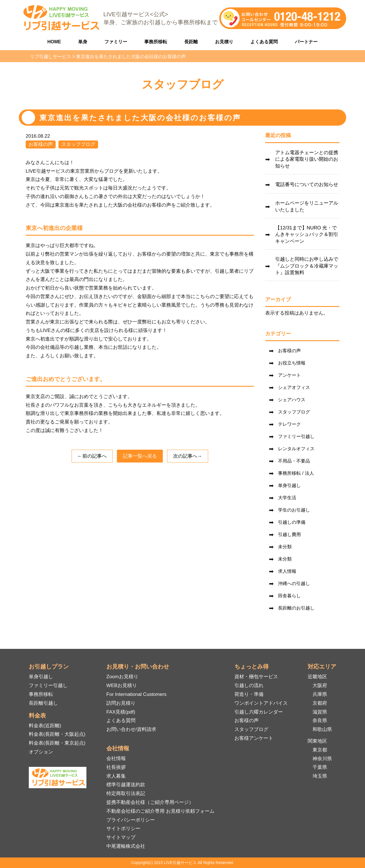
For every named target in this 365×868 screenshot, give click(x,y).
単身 (83, 42)
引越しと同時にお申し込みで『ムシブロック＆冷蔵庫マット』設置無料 (307, 266)
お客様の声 (41, 144)
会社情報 (116, 758)
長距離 (191, 42)
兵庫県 (320, 694)
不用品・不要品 (294, 461)
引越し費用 (289, 534)
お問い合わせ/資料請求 (131, 729)
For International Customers (136, 694)
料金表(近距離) (45, 726)
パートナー (306, 42)
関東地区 (317, 741)
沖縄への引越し (294, 583)
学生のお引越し (294, 510)
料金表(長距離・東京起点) (57, 743)
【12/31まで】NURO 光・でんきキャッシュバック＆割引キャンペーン (307, 235)
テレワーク (289, 424)
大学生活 (287, 498)
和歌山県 (322, 729)
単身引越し (289, 485)
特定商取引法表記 (126, 793)
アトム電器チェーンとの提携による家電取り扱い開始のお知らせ (307, 159)
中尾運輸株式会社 (126, 846)
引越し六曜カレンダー (259, 712)
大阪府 (320, 685)
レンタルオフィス (296, 449)
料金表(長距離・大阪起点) (57, 734)
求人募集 (116, 776)
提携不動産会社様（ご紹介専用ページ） (150, 802)
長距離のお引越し (296, 608)
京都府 (320, 703)
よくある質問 (264, 42)
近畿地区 (317, 677)
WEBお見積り (122, 685)
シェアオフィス (294, 387)
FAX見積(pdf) (121, 712)
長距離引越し (43, 703)
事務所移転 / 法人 (296, 473)
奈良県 (320, 721)
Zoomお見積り (122, 677)
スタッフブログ (78, 144)
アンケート (289, 375)
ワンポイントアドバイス (261, 703)
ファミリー (116, 42)
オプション (41, 752)
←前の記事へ (92, 456)
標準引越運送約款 (126, 785)
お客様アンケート (254, 738)
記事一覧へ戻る (140, 456)
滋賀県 (320, 712)
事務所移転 (156, 42)
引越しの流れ (249, 685)
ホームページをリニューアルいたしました (307, 206)
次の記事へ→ (188, 456)
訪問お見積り (121, 703)
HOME (54, 42)
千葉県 (320, 767)
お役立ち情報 (292, 363)
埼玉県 (320, 776)
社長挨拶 (116, 767)
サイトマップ (121, 837)
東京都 (320, 750)
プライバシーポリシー (131, 820)
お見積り (224, 42)
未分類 (285, 547)
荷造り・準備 (249, 694)
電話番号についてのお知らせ (307, 185)
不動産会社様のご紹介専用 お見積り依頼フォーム (160, 811)
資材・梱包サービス (256, 677)
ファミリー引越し (296, 436)
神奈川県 (322, 759)
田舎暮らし (289, 596)
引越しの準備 (292, 522)
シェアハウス (292, 400)
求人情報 (287, 571)
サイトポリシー (123, 829)
